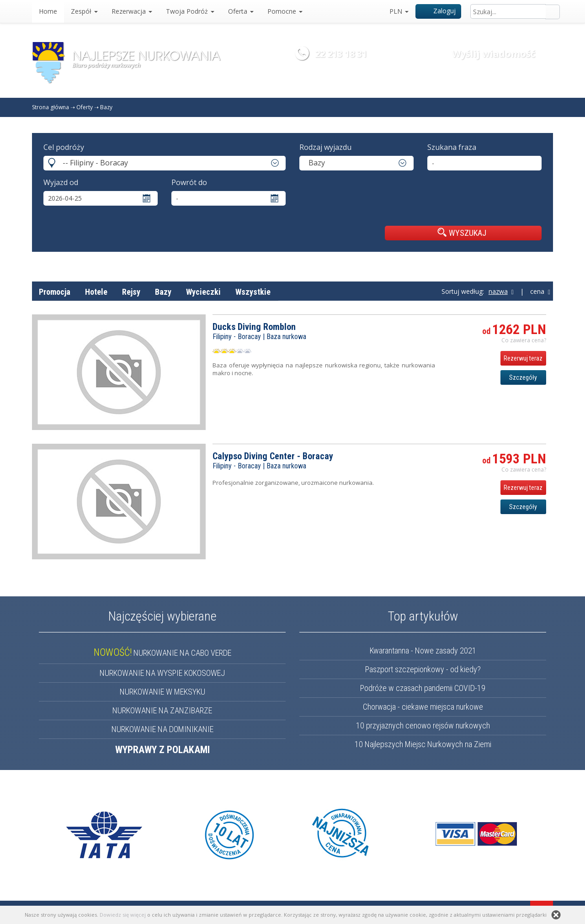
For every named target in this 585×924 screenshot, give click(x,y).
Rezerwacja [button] (132, 11)
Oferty (85, 107)
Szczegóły (523, 377)
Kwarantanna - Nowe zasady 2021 (423, 651)
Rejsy (131, 292)
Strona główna (51, 107)
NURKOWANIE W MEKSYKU (162, 692)
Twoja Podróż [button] (190, 11)
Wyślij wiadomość (494, 54)
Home (48, 11)
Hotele (96, 292)
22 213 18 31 (341, 54)
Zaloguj (439, 11)
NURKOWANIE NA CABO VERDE (162, 653)
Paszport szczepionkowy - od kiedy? (423, 669)
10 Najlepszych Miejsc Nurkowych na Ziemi (423, 744)
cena (540, 291)
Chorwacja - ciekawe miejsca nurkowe (423, 707)
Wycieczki (203, 292)
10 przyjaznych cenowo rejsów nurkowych (423, 725)
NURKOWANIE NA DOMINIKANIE (162, 729)
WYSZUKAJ (462, 233)
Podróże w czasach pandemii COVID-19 (423, 688)
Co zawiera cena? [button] (524, 340)
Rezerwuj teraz (523, 358)
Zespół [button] (84, 11)
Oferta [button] (241, 11)
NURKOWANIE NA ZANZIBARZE (162, 710)
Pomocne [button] (285, 11)
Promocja (55, 292)
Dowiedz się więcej (123, 915)
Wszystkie (253, 292)
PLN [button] (399, 11)
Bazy (106, 107)
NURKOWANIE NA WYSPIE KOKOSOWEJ (162, 673)
